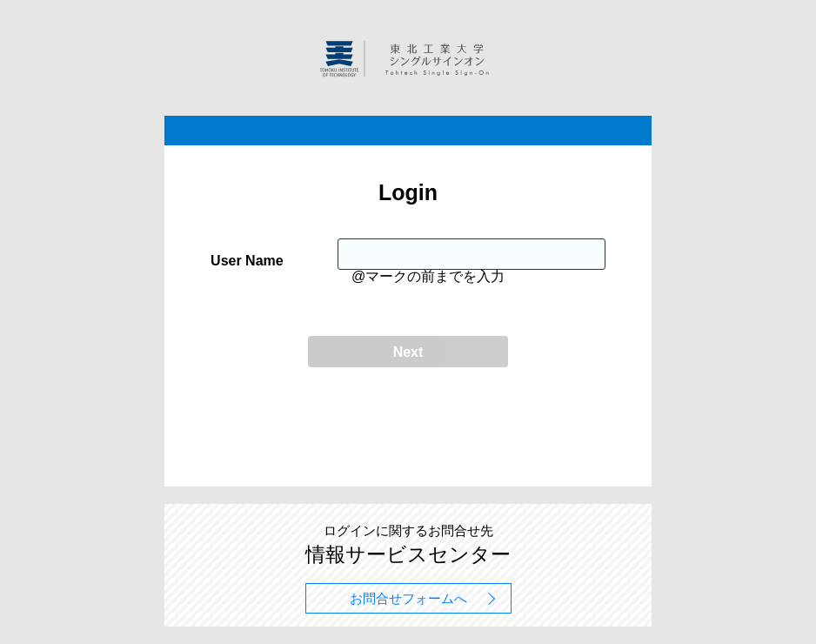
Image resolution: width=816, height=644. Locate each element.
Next (408, 352)
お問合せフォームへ (408, 598)
